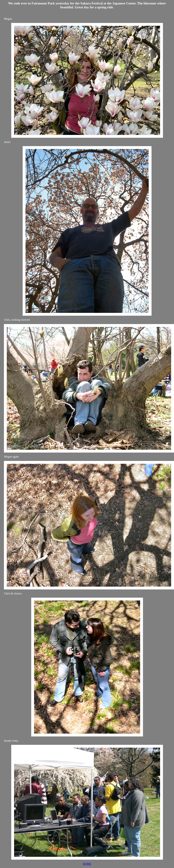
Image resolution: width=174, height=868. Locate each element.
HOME (87, 864)
